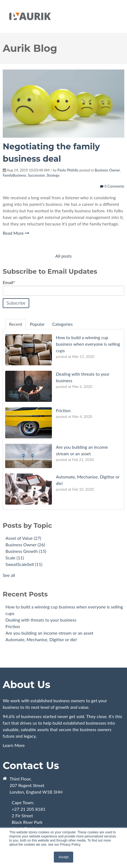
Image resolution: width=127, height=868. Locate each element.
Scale (15, 558)
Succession (36, 175)
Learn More (63, 730)
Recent (16, 324)
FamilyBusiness (14, 175)
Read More (16, 233)
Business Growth (26, 551)
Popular (37, 324)
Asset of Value (23, 538)
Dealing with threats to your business (41, 620)
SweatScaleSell (24, 564)
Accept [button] (63, 857)
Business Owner (107, 170)
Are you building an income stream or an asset (49, 633)
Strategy (53, 175)
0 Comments (112, 186)
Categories (62, 324)
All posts (63, 256)
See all (9, 575)
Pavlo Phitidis (68, 170)
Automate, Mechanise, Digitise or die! (41, 639)
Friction (13, 626)
